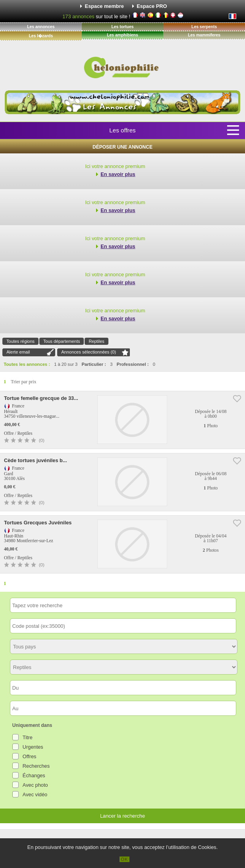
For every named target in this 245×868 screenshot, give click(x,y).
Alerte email (18, 352)
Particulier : (94, 364)
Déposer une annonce (122, 147)
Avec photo (35, 785)
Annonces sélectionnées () (89, 352)
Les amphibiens (122, 35)
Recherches (36, 766)
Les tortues (122, 27)
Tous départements (62, 341)
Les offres (122, 130)
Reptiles (96, 341)
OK (124, 859)
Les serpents (204, 27)
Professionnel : (133, 364)
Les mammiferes (204, 35)
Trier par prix (23, 382)
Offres (30, 756)
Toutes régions (20, 341)
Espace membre (104, 6)
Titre (28, 737)
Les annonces (41, 27)
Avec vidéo (35, 794)
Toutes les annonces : (27, 364)
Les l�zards (41, 36)
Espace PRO (152, 6)
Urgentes (33, 747)
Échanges (34, 775)
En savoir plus (118, 174)
